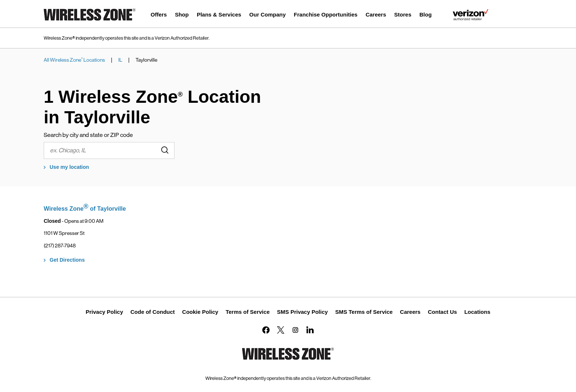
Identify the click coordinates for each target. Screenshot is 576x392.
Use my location (69, 167)
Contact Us (442, 312)
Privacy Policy (104, 312)
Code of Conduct (153, 312)
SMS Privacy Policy (302, 312)
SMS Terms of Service (364, 312)
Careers (410, 312)
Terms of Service (248, 312)
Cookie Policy (200, 312)
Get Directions (67, 260)
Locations (477, 312)
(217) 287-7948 (60, 246)
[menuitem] (159, 16)
